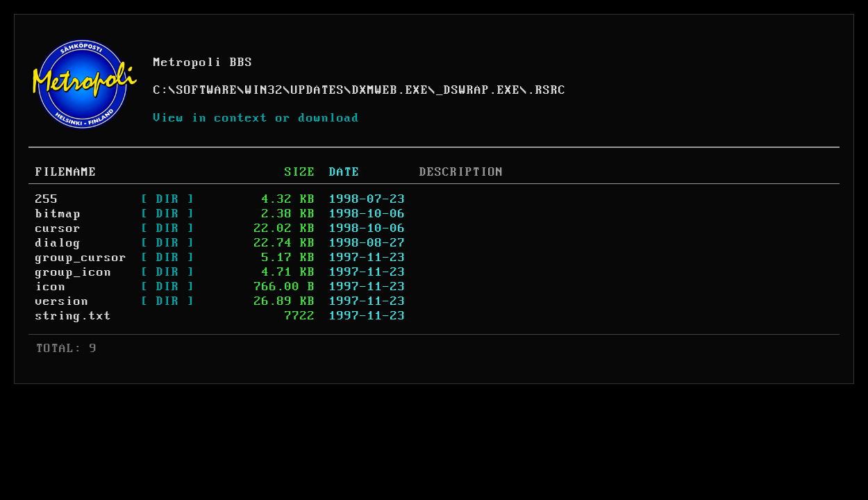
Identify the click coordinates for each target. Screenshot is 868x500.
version (62, 301)
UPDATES (318, 90)
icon (51, 287)
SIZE (300, 172)
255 (47, 199)
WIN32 (264, 90)
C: (161, 90)
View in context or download (257, 118)
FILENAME (66, 172)
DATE (344, 172)
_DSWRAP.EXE (478, 90)
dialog (58, 243)
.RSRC (547, 90)
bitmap (58, 214)
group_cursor (81, 258)
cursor (58, 228)
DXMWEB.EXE (390, 90)
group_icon (74, 272)
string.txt (74, 316)
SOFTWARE (207, 90)
